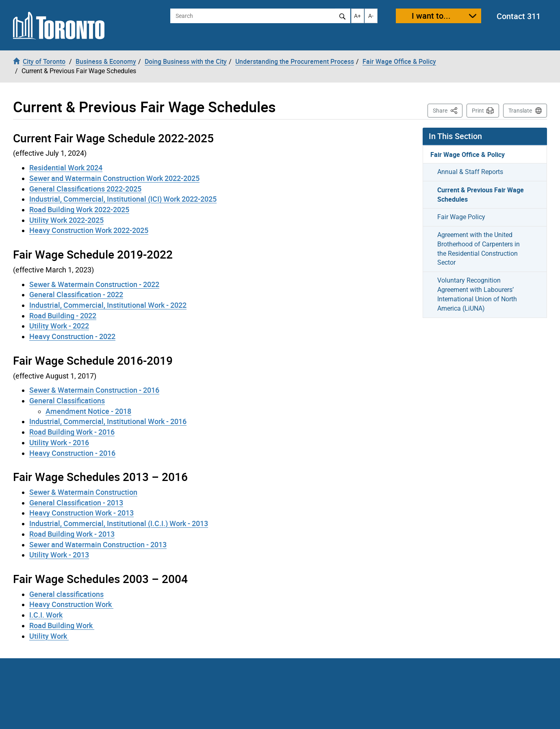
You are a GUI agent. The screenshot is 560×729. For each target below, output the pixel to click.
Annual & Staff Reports (470, 172)
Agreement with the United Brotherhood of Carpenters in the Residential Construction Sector (479, 249)
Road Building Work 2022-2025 (79, 209)
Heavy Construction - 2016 (72, 453)
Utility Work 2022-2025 (66, 220)
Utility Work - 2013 (59, 555)
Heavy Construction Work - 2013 (81, 513)
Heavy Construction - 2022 (72, 336)
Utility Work (49, 636)
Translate (520, 111)
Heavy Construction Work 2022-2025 (89, 230)
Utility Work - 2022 (59, 326)
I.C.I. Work (46, 615)
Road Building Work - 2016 (72, 432)
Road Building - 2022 (63, 316)
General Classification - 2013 (76, 503)
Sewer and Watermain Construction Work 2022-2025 (114, 178)
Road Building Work (62, 625)
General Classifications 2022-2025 (85, 189)
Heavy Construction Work (71, 604)
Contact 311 (519, 16)
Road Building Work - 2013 (72, 534)
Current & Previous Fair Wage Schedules (481, 195)
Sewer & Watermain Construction (83, 492)
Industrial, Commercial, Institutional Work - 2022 (108, 305)
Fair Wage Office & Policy (468, 155)
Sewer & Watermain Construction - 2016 (94, 390)
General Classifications (67, 400)
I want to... (431, 16)
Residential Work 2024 (66, 168)
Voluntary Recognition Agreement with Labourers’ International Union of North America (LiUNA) (477, 294)
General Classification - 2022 (76, 294)
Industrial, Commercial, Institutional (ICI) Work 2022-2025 (123, 199)
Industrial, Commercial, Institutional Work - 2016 (108, 421)
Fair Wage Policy (461, 217)
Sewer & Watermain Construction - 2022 (94, 284)
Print (478, 111)
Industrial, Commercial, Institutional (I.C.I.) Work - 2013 (119, 523)
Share (448, 110)
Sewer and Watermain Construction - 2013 (98, 544)
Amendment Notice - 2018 (88, 411)
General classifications (66, 594)
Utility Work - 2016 (59, 442)
